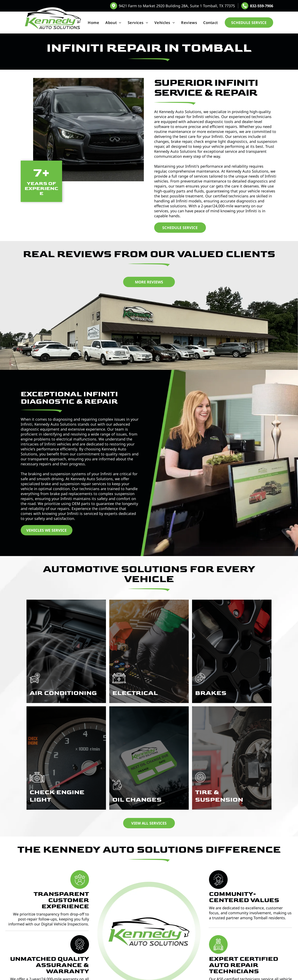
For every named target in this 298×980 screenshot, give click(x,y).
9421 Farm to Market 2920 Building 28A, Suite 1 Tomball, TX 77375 (177, 6)
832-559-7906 (262, 6)
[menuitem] (93, 23)
